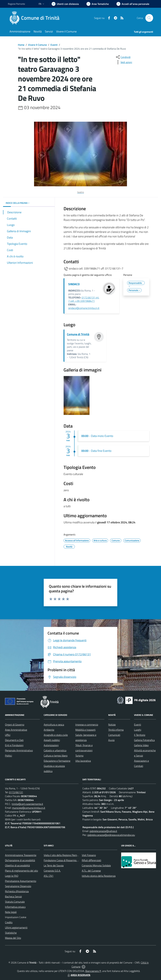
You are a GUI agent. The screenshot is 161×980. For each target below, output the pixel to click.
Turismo (79, 756)
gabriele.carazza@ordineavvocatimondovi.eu (111, 835)
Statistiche (11, 933)
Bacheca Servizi (13, 896)
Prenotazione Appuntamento (21, 881)
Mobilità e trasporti (85, 730)
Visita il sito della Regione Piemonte (63, 855)
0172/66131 (16, 792)
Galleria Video (141, 745)
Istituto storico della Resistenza (99, 876)
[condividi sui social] (123, 57)
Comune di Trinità (78, 334)
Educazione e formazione (57, 761)
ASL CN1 (49, 876)
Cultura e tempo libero (56, 756)
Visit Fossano (89, 855)
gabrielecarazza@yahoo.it (103, 831)
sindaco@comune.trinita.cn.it (84, 308)
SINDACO (74, 284)
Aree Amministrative (16, 730)
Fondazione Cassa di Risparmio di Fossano (66, 860)
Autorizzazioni (51, 745)
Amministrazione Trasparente (21, 855)
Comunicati (114, 735)
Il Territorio (140, 735)
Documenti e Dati (14, 740)
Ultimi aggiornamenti (16, 927)
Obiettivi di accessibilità (17, 865)
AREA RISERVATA (79, 975)
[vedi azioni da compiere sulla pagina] (124, 62)
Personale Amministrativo (19, 750)
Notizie (112, 725)
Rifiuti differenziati (91, 860)
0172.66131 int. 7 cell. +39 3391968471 (84, 299)
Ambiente (49, 730)
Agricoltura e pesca (54, 725)
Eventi (54, 45)
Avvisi (111, 740)
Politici (8, 756)
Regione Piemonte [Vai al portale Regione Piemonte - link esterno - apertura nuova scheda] (16, 4)
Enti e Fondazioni (14, 745)
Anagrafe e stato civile (56, 735)
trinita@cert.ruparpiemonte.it (27, 804)
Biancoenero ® (93, 971)
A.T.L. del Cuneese (91, 871)
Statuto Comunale (15, 902)
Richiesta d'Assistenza (17, 891)
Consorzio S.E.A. (52, 871)
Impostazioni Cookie (16, 917)
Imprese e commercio (87, 725)
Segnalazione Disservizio (18, 886)
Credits (9, 922)
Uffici (8, 735)
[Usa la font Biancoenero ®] (65, 4)
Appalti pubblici (52, 740)
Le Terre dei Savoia (54, 865)
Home (21, 45)
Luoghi (138, 730)
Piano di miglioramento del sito (21, 871)
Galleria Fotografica (144, 740)
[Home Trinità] (36, 18)
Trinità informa (116, 730)
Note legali (11, 912)
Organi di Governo (15, 725)
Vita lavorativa (83, 761)
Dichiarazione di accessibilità (20, 860)
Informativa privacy (15, 907)
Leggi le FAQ (12, 876)
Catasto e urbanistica (55, 750)
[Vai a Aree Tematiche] (98, 4)
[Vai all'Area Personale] (133, 4)
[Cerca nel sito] (149, 18)
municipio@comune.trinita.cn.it (29, 808)
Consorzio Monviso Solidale (96, 865)
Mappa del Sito (13, 938)
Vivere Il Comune (37, 45)
